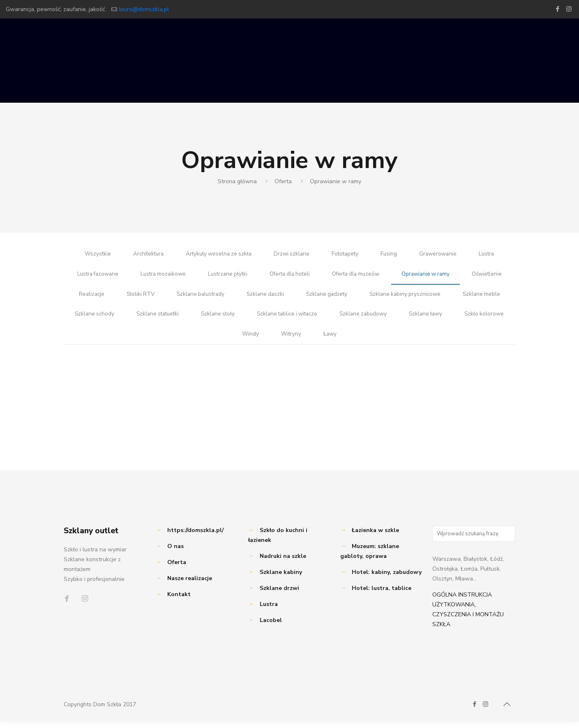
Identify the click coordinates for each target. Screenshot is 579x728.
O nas (175, 553)
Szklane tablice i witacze (378, 319)
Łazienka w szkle (375, 537)
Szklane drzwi (279, 595)
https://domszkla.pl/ (195, 537)
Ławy (391, 340)
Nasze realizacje (190, 585)
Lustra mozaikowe (185, 276)
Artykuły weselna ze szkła (217, 255)
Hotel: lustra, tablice (382, 595)
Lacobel (271, 627)
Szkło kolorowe (259, 340)
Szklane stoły (306, 319)
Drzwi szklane (292, 255)
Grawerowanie (442, 255)
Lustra (492, 255)
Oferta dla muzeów (385, 276)
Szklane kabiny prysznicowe (466, 297)
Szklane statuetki (243, 319)
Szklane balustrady (255, 297)
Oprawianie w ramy (336, 181)
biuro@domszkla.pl (144, 9)
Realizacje (143, 297)
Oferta (283, 181)
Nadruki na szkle (283, 563)
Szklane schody (178, 319)
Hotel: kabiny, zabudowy (387, 579)
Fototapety (347, 255)
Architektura (144, 255)
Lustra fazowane (116, 276)
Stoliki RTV (193, 297)
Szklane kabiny (281, 579)
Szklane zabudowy (458, 319)
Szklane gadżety (386, 297)
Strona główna (237, 181)
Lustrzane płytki (251, 276)
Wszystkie (92, 255)
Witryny (351, 340)
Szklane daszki (322, 297)
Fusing (392, 255)
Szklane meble (115, 319)
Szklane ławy (199, 340)
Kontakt (179, 601)
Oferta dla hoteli (316, 276)
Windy (310, 340)
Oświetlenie (91, 297)
